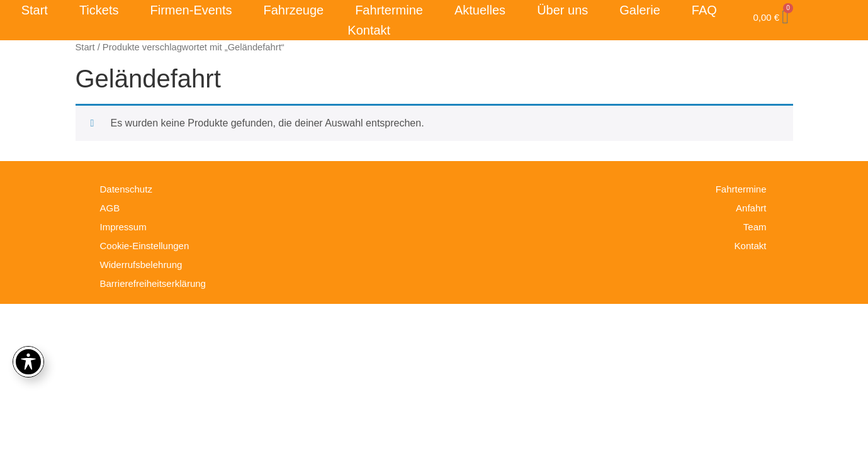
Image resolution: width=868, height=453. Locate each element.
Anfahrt (751, 208)
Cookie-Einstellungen (145, 246)
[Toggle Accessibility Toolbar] (28, 362)
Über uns (562, 10)
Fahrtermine (389, 10)
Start (35, 10)
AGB (110, 208)
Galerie (640, 10)
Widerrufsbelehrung (141, 265)
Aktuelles (480, 10)
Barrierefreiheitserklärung (153, 283)
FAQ (704, 10)
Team (755, 227)
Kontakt (369, 30)
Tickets (99, 10)
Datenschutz (126, 189)
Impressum (123, 227)
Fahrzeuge (294, 10)
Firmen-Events (191, 10)
